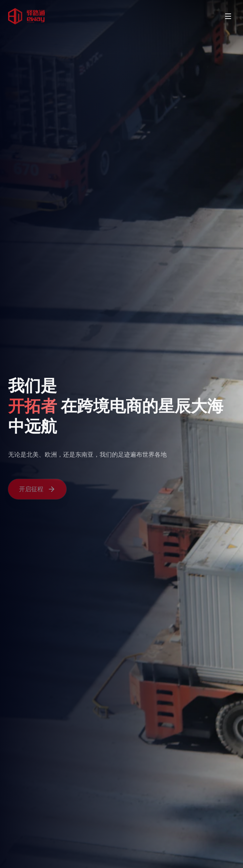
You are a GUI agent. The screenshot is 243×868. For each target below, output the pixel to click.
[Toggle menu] (228, 16)
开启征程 (37, 490)
